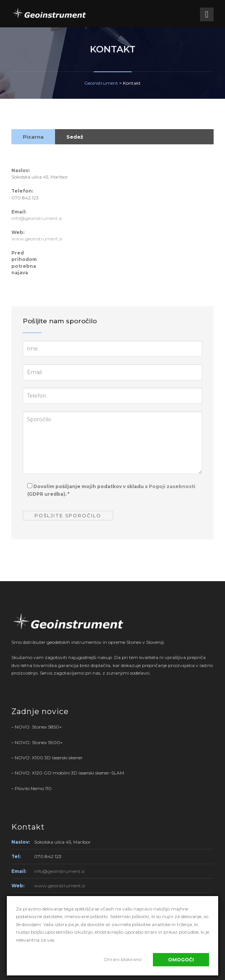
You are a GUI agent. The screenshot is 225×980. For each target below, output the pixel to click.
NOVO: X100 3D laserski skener (49, 758)
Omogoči (181, 960)
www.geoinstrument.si (37, 239)
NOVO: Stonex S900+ (39, 742)
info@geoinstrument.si (37, 218)
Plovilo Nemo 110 (33, 788)
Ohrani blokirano (123, 959)
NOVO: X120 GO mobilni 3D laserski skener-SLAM (69, 773)
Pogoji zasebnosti (172, 486)
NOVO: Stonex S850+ (38, 727)
